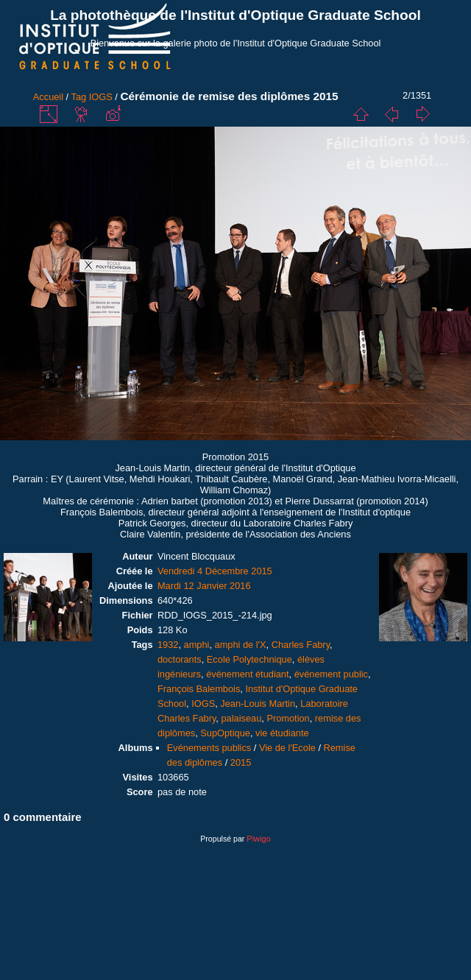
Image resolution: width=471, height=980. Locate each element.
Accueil (48, 97)
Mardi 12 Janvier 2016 (204, 586)
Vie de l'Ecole (287, 748)
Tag (79, 97)
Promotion (288, 718)
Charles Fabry (301, 645)
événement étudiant (247, 674)
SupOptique (225, 733)
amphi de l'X (241, 645)
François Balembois (199, 689)
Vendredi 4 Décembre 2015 (215, 571)
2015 (241, 762)
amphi (197, 645)
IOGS (101, 97)
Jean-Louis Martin (258, 704)
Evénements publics (209, 748)
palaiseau (241, 718)
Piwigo (258, 839)
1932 (168, 645)
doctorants (180, 659)
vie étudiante (282, 733)
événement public (331, 674)
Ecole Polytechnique (249, 659)
